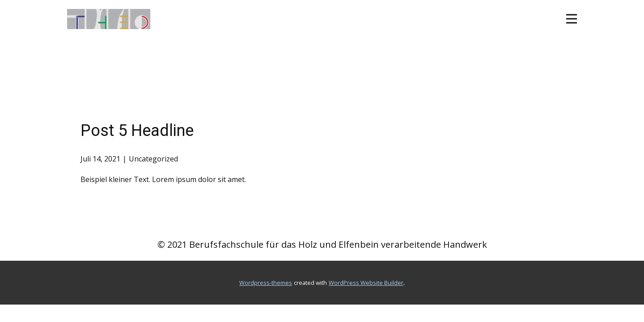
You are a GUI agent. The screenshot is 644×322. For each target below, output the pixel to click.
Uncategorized (153, 159)
